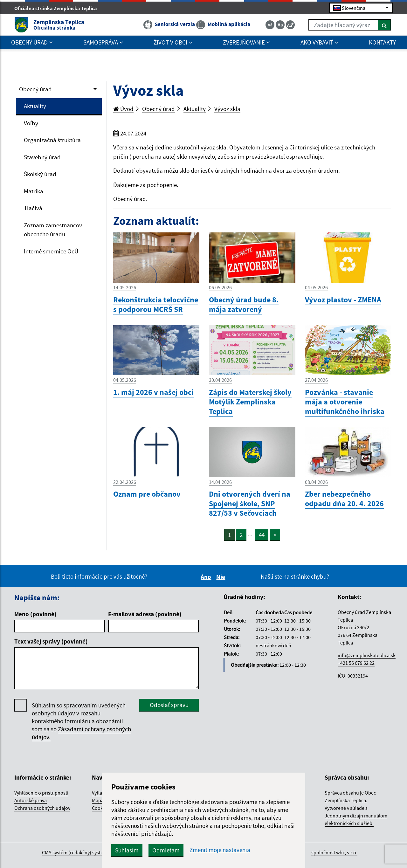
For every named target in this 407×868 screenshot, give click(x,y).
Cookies (100, 808)
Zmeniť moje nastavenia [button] (220, 850)
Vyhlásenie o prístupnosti (41, 793)
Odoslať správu (169, 705)
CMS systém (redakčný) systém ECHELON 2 (87, 852)
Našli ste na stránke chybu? (295, 576)
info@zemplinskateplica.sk (367, 655)
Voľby (31, 123)
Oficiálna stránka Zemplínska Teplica (58, 8)
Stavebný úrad (42, 157)
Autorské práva (31, 800)
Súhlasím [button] (127, 850)
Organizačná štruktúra (52, 140)
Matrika (34, 191)
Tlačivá (33, 208)
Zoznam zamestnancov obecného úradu (53, 230)
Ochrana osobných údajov (42, 808)
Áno (207, 577)
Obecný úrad (35, 89)
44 (262, 535)
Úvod (123, 109)
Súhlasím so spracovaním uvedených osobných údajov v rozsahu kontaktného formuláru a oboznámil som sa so (81, 721)
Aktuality (35, 106)
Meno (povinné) (35, 614)
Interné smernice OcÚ (51, 251)
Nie (222, 577)
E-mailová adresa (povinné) (145, 614)
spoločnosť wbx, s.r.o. (334, 852)
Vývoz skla (227, 109)
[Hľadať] (385, 25)
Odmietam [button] (166, 850)
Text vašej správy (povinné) (51, 641)
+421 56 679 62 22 (356, 663)
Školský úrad (40, 174)
